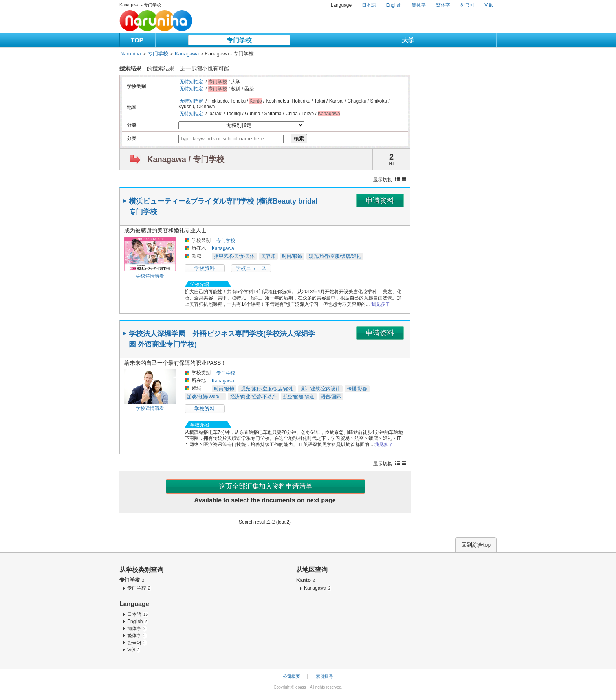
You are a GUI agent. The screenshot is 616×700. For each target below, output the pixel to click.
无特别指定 (191, 82)
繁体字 (443, 5)
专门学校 (239, 40)
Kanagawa (187, 54)
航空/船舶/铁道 (299, 397)
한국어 (467, 5)
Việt (489, 5)
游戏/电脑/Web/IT (205, 397)
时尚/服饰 (292, 256)
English (394, 5)
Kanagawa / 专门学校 (186, 159)
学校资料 (205, 268)
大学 (408, 40)
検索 (299, 139)
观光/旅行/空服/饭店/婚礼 (335, 256)
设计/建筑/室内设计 (320, 389)
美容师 (268, 256)
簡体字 (419, 5)
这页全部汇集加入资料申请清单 (266, 486)
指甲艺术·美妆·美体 (234, 256)
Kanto (306, 580)
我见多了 (381, 304)
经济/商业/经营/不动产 (253, 397)
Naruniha (131, 54)
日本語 (369, 5)
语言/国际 (331, 397)
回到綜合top (476, 545)
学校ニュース (251, 268)
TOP (137, 40)
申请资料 (380, 200)
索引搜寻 (324, 676)
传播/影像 (357, 389)
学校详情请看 (150, 276)
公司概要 (291, 676)
